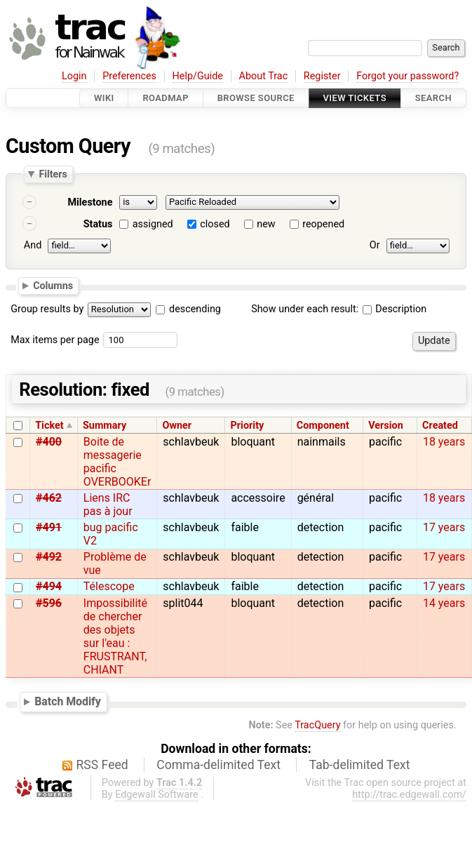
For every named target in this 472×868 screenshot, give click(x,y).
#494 (49, 586)
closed (215, 224)
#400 (49, 442)
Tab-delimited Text (360, 765)
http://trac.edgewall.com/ (409, 795)
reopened (323, 224)
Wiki (104, 98)
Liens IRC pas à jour (108, 505)
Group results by (47, 309)
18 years (444, 442)
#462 (49, 498)
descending (195, 309)
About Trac (264, 76)
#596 (49, 603)
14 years (444, 603)
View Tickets (355, 98)
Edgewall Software (157, 795)
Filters (53, 174)
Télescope (109, 586)
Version (386, 426)
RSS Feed (102, 765)
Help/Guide (198, 76)
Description (395, 309)
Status (98, 224)
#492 (49, 557)
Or (375, 245)
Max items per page (55, 340)
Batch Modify (68, 701)
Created (440, 426)
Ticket (49, 426)
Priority (248, 426)
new (266, 224)
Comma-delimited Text (218, 765)
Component (323, 426)
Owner (177, 426)
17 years (444, 527)
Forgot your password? (407, 76)
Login (74, 76)
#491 (49, 527)
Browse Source (256, 98)
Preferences (129, 76)
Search (433, 98)
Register (322, 76)
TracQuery (317, 725)
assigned (153, 224)
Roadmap (166, 98)
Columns (53, 285)
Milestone (90, 202)
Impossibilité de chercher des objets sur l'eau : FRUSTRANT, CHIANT (115, 636)
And (33, 245)
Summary (104, 426)
